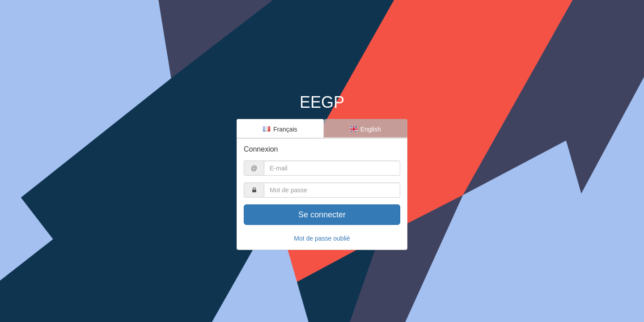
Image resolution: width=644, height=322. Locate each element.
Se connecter (322, 215)
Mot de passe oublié (322, 238)
